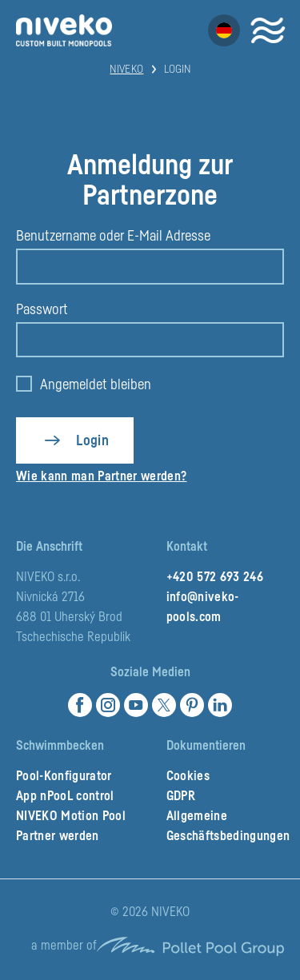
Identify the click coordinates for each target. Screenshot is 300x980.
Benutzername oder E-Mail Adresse (113, 236)
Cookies (188, 776)
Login (92, 440)
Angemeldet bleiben (96, 384)
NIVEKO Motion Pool (71, 816)
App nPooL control (65, 796)
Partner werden (58, 836)
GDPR (181, 796)
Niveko (126, 70)
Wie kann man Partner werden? (102, 476)
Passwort (42, 309)
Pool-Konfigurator (64, 776)
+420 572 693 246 (215, 577)
